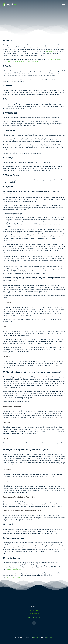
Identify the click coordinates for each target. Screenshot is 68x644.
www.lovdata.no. (51, 51)
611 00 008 (34, 610)
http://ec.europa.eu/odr (13, 577)
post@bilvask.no (34, 614)
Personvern (36, 637)
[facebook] (34, 623)
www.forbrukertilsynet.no (14, 569)
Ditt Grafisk (49, 637)
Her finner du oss (34, 617)
